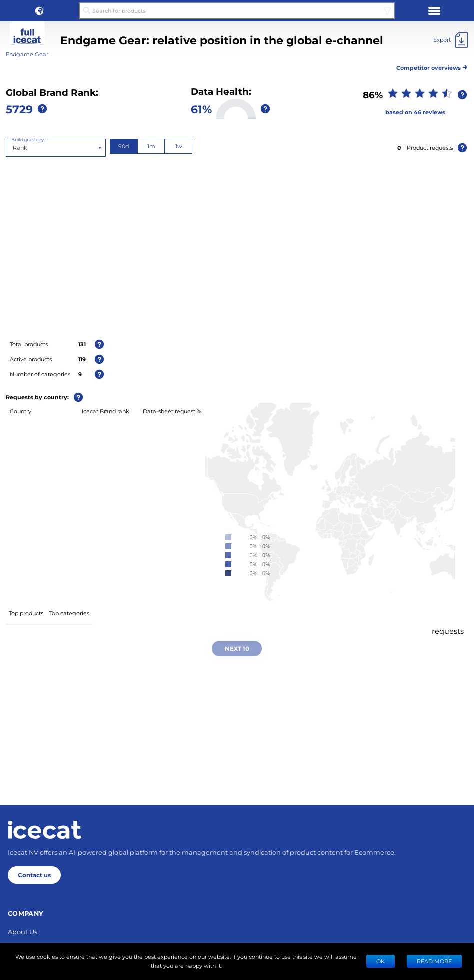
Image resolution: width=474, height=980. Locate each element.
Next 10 (237, 648)
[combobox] (14, 148)
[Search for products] (237, 11)
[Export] (451, 40)
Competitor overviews (432, 66)
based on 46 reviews (415, 112)
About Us (23, 932)
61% (201, 109)
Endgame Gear (27, 54)
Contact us (34, 875)
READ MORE (434, 961)
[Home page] (45, 830)
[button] (39, 11)
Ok (381, 961)
